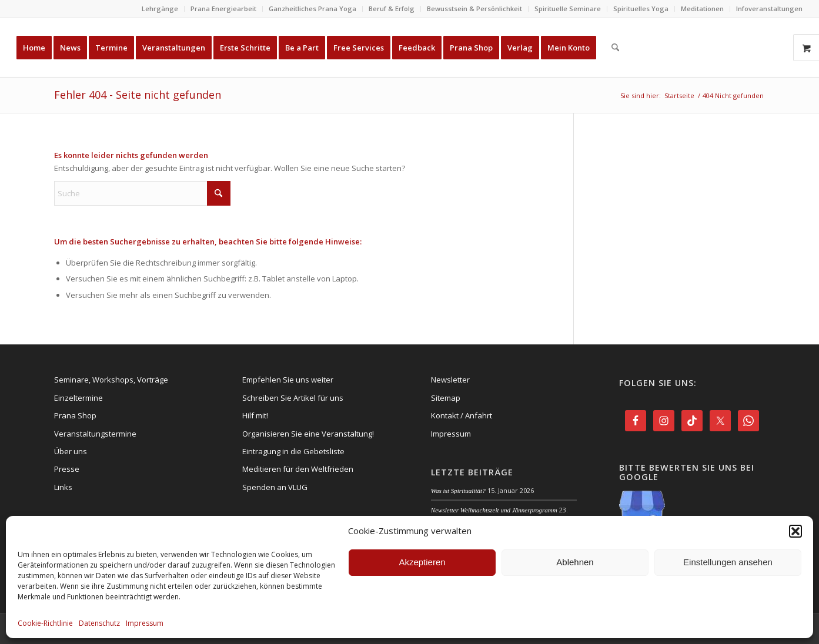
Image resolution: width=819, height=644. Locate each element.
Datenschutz (99, 623)
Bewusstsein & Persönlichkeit (474, 9)
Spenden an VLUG (275, 487)
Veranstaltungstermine (95, 434)
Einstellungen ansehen (728, 562)
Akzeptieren (422, 562)
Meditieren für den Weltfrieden (298, 469)
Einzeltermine (78, 398)
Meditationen (702, 9)
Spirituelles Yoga (641, 9)
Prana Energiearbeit (223, 9)
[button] (795, 531)
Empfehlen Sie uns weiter (288, 380)
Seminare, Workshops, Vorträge (111, 380)
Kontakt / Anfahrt (462, 415)
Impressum (145, 623)
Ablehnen (575, 562)
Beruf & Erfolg (392, 9)
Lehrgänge (160, 9)
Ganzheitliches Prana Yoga (312, 9)
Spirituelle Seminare (568, 9)
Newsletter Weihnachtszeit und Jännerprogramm (494, 510)
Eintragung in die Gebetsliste (293, 451)
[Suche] (615, 48)
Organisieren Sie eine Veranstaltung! (308, 434)
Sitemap (446, 398)
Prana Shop (75, 415)
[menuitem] (160, 9)
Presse (67, 469)
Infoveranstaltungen (769, 9)
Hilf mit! (255, 415)
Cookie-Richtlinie (45, 623)
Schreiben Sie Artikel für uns (293, 398)
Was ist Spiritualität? (458, 491)
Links (63, 487)
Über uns (71, 451)
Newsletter (450, 380)
